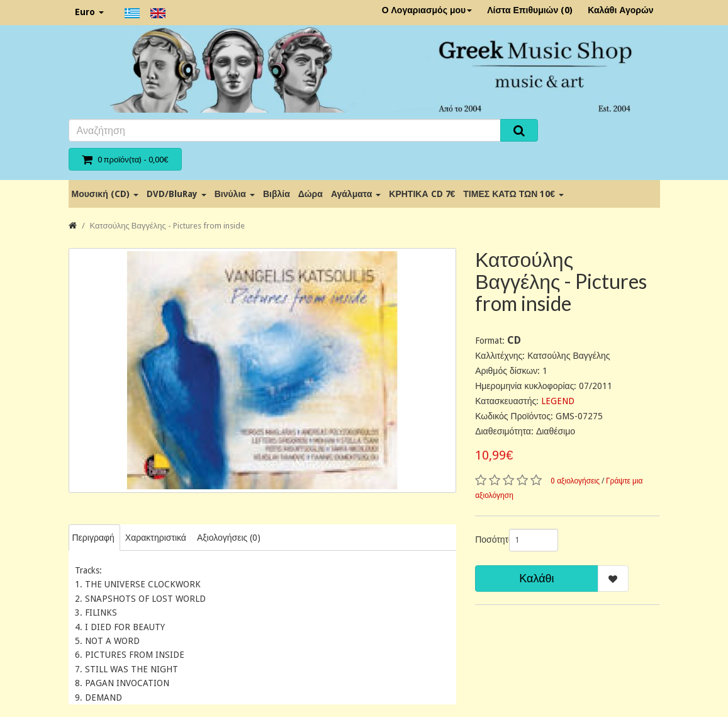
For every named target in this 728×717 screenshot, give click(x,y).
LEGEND (558, 401)
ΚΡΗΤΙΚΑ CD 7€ (422, 194)
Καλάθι (536, 578)
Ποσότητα (487, 539)
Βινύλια (235, 194)
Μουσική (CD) (105, 194)
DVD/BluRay (176, 194)
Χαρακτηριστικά (156, 538)
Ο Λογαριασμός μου (427, 10)
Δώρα (311, 194)
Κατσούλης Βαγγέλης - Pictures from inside (167, 226)
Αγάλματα (356, 194)
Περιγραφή (93, 538)
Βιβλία (277, 194)
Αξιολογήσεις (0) (229, 538)
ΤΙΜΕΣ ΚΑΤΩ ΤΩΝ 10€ (513, 194)
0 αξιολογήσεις (575, 481)
